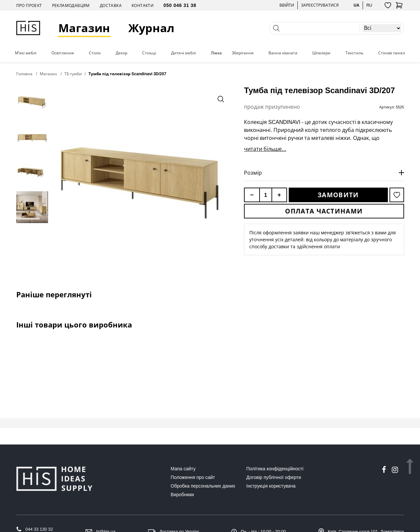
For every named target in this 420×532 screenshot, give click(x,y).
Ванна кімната (283, 53)
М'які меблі (26, 53)
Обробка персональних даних (203, 486)
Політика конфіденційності (275, 469)
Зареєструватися (320, 5)
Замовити (338, 195)
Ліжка (216, 53)
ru (369, 5)
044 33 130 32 (39, 529)
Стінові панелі (392, 53)
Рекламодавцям (71, 5)
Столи (95, 53)
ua (357, 5)
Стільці (149, 53)
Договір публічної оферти (274, 477)
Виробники (182, 495)
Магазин (84, 28)
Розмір (253, 173)
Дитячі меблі (183, 53)
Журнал (151, 28)
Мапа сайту (183, 469)
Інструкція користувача (271, 486)
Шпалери (321, 53)
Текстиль (354, 53)
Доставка (111, 5)
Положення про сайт (193, 477)
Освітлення (63, 53)
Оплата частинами (324, 211)
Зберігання (243, 53)
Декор (121, 53)
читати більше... (265, 149)
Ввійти (287, 5)
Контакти (143, 5)
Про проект (29, 5)
